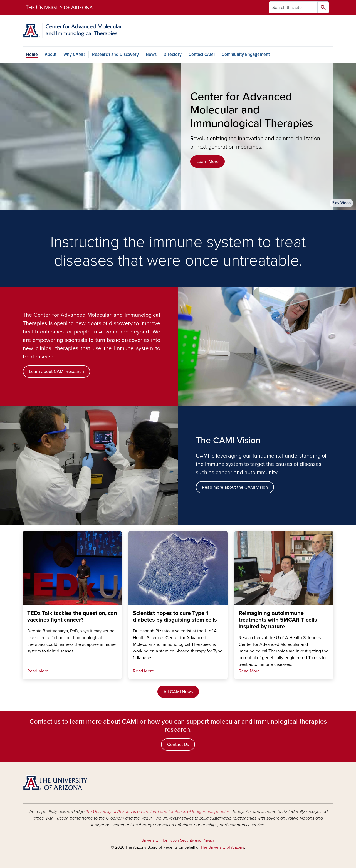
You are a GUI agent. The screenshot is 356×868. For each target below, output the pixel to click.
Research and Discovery (115, 55)
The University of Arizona (222, 847)
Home (32, 55)
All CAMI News (178, 692)
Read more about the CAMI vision (235, 487)
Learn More (207, 162)
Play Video (341, 203)
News (151, 55)
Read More (38, 671)
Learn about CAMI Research (56, 372)
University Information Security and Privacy (178, 840)
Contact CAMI (202, 55)
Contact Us (178, 745)
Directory (173, 55)
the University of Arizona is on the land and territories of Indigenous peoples (158, 812)
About (51, 55)
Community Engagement (246, 55)
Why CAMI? (74, 55)
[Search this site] (293, 7)
